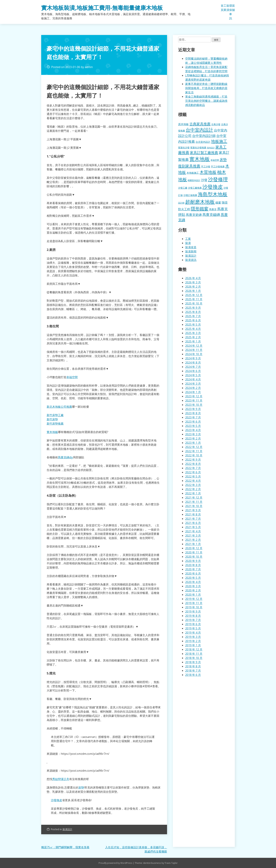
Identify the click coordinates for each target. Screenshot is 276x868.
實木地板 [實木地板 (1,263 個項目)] (200, 159)
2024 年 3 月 (193, 384)
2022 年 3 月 (193, 485)
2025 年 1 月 (193, 341)
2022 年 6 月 (193, 472)
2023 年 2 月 (193, 438)
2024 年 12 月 (194, 346)
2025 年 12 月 (194, 295)
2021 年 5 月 (193, 527)
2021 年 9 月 (193, 510)
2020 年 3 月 (193, 586)
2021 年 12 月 (194, 498)
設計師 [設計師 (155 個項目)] (181, 203)
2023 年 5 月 (193, 426)
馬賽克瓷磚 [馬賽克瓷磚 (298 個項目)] (194, 215)
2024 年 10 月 (194, 354)
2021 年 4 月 (193, 531)
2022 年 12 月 (194, 447)
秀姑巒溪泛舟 (61, 779)
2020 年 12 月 (194, 548)
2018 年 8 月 (193, 666)
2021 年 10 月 (194, 506)
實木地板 (52, 432)
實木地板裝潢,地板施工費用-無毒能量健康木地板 (102, 8)
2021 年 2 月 (193, 540)
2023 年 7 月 (193, 417)
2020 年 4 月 (193, 582)
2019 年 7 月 (193, 620)
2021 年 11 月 (194, 502)
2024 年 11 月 (194, 350)
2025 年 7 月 (193, 316)
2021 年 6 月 (193, 523)
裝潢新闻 (191, 251)
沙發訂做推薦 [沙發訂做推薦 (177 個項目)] (190, 195)
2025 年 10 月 (194, 303)
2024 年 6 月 (193, 371)
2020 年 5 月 (193, 578)
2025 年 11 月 (194, 299)
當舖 (233, 8)
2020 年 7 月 (193, 569)
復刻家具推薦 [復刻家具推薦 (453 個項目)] (189, 166)
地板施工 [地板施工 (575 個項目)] (219, 141)
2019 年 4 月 (193, 633)
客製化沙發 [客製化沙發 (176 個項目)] (184, 148)
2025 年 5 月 (193, 325)
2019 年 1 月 (193, 645)
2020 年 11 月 (194, 552)
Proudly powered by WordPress (116, 863)
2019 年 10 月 (194, 607)
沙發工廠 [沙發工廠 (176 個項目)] (183, 188)
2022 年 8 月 (193, 464)
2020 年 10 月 (194, 557)
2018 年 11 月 (194, 654)
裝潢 (228, 8)
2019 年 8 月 (193, 616)
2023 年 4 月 (193, 430)
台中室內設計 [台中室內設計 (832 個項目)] (199, 130)
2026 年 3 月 (193, 282)
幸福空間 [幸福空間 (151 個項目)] (215, 160)
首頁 (222, 8)
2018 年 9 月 (193, 662)
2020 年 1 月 (193, 595)
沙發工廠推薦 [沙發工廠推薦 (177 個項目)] (195, 188)
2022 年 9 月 (193, 460)
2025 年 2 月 (193, 337)
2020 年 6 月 (193, 574)
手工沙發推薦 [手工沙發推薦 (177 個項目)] (218, 166)
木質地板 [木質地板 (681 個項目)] (208, 172)
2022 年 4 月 (193, 481)
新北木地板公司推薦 (59, 407)
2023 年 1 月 (193, 443)
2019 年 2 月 (193, 641)
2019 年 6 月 (193, 624)
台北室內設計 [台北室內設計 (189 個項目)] (203, 142)
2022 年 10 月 (194, 455)
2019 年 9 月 (193, 611)
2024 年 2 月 (193, 388)
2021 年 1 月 (193, 544)
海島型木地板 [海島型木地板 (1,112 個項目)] (213, 194)
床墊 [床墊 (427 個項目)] (223, 159)
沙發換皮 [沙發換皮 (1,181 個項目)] (213, 187)
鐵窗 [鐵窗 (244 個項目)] (218, 203)
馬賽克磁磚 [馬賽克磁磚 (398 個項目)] (211, 215)
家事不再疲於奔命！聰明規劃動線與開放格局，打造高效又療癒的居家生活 (206, 88)
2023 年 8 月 (193, 413)
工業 (225, 8)
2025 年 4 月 (193, 329)
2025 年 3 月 (193, 333)
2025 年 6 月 (193, 320)
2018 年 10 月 (194, 658)
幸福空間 (72, 377)
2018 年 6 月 (193, 675)
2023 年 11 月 (194, 401)
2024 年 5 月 (193, 375)
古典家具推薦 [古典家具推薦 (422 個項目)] (200, 124)
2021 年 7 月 (193, 519)
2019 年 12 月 (194, 599)
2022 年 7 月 (193, 468)
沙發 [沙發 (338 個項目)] (204, 180)
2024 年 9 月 (193, 358)
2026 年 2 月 (193, 287)
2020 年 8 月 (193, 565)
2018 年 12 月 (194, 649)
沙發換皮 (57, 800)
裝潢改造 (191, 247)
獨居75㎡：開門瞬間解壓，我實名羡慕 (65, 847)
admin (89, 67)
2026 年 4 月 (193, 278)
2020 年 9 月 (193, 561)
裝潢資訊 (191, 260)
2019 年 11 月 (194, 603)
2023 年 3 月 (193, 434)
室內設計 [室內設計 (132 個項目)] (211, 148)
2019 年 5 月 (193, 628)
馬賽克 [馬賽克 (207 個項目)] (213, 209)
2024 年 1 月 (193, 392)
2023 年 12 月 (194, 396)
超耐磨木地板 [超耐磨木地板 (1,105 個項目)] (200, 202)
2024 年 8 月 (193, 363)
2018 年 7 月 (193, 671)
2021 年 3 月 (193, 536)
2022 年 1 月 (193, 493)
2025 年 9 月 (193, 308)
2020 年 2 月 (193, 590)
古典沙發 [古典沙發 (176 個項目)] (216, 124)
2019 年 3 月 (193, 637)
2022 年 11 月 (194, 451)
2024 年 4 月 (193, 379)
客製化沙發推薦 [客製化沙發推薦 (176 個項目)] (198, 148)
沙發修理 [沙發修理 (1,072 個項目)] (218, 179)
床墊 (81, 787)
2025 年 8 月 (193, 312)
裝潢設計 (67, 829)
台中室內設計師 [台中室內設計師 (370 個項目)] (204, 136)
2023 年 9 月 (193, 409)
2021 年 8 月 (193, 514)
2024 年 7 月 (193, 367)
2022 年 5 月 (193, 476)
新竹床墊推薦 (55, 424)
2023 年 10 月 (194, 405)
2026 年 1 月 (193, 291)
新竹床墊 (52, 419)
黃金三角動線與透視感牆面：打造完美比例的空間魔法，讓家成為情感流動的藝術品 (206, 101)
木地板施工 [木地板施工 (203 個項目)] (193, 173)
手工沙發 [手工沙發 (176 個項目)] (206, 166)
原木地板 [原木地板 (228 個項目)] (183, 124)
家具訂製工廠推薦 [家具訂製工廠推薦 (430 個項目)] (204, 152)
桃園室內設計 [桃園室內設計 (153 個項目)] (194, 180)
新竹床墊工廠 (55, 415)
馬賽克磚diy (65, 457)
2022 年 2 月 (193, 489)
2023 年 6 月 (193, 422)
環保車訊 (231, 12)
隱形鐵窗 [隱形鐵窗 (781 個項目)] (200, 209)
